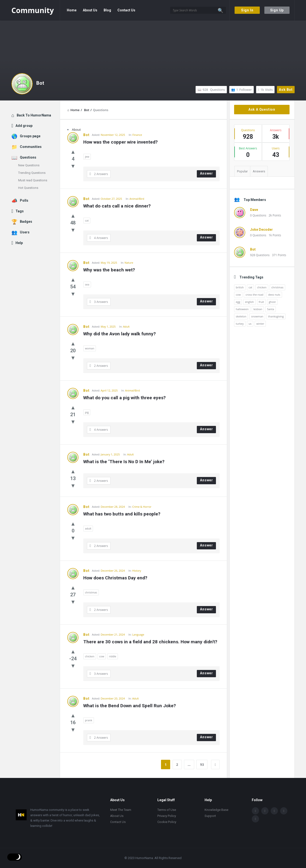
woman (90, 348)
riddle (113, 656)
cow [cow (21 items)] (238, 295)
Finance (137, 135)
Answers (259, 171)
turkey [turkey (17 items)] (240, 324)
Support (210, 816)
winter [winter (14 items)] (260, 324)
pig (87, 412)
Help (19, 243)
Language (138, 634)
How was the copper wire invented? (120, 142)
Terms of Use (167, 810)
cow (102, 656)
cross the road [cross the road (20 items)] (254, 295)
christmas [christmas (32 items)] (277, 287)
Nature (129, 263)
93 (202, 764)
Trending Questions (32, 173)
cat (87, 220)
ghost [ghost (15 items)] (272, 302)
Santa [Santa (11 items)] (271, 309)
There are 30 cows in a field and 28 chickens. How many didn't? (150, 642)
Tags (20, 211)
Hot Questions (28, 188)
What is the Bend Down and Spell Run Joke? (130, 706)
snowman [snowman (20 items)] (257, 316)
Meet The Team (121, 810)
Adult (126, 326)
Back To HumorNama (34, 115)
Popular (242, 171)
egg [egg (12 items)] (238, 302)
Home (72, 10)
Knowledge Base (216, 810)
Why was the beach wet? (109, 270)
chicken (90, 656)
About (76, 130)
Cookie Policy (167, 822)
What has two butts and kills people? (122, 514)
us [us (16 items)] (250, 324)
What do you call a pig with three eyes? (124, 398)
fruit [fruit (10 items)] (261, 302)
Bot (40, 83)
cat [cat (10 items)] (250, 287)
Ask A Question (262, 109)
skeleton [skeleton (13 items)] (241, 316)
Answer (207, 173)
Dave (254, 210)
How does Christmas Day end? (115, 578)
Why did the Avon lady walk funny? (119, 334)
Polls (24, 200)
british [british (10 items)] (240, 287)
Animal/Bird (137, 199)
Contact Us (126, 10)
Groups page (30, 136)
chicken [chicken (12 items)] (262, 287)
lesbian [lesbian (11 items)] (258, 309)
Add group (24, 126)
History (137, 571)
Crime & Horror (142, 507)
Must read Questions (33, 180)
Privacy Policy (167, 816)
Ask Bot (286, 90)
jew (87, 157)
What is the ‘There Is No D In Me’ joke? (124, 462)
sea (87, 284)
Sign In (247, 10)
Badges (26, 222)
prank (89, 720)
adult (88, 528)
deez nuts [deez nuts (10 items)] (274, 295)
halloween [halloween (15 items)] (242, 309)
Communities (31, 147)
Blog (107, 10)
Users (25, 232)
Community (33, 10)
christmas (91, 592)
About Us (90, 10)
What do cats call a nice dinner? (117, 206)
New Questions (29, 165)
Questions (211, 90)
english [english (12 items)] (249, 302)
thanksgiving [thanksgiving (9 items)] (276, 316)
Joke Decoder (261, 230)
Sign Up (277, 10)
